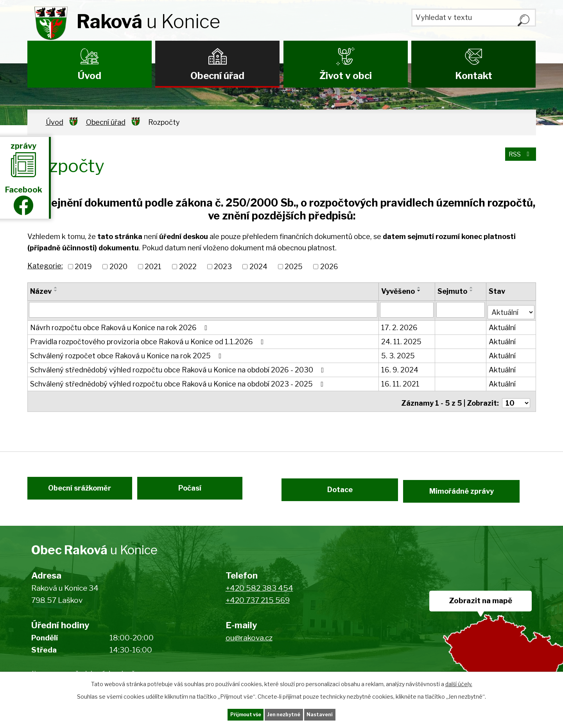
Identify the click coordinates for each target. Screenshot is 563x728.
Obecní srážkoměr (71, 491)
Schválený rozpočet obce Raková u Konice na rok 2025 (127, 353)
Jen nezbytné (285, 714)
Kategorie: (45, 266)
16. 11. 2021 (401, 382)
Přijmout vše (231, 714)
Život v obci (346, 76)
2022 (188, 267)
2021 (153, 267)
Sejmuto (453, 291)
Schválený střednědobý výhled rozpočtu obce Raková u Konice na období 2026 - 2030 (179, 368)
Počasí (198, 491)
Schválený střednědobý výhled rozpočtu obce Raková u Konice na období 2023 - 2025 (178, 382)
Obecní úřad (217, 76)
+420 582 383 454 (259, 593)
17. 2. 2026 (400, 325)
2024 (258, 267)
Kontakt (474, 76)
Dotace (335, 491)
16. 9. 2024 (401, 368)
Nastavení (335, 714)
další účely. (459, 682)
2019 (83, 267)
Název (41, 291)
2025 (294, 267)
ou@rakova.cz (249, 643)
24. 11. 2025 (402, 339)
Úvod (90, 76)
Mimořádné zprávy (482, 491)
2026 (329, 267)
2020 (118, 267)
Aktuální (503, 325)
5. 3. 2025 (399, 353)
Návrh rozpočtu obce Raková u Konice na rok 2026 (120, 325)
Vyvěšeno (399, 291)
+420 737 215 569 (258, 605)
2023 (223, 267)
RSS (518, 159)
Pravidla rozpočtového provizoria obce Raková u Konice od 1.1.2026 (149, 339)
